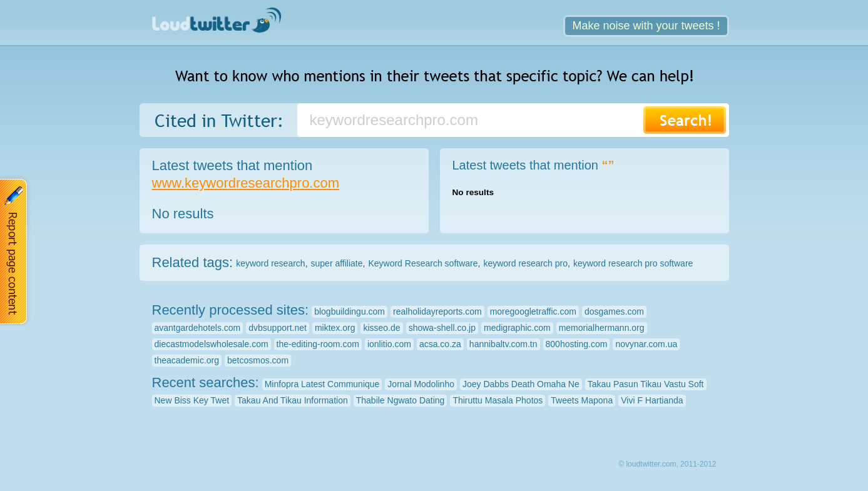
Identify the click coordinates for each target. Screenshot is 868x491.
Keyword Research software (423, 263)
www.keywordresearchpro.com (246, 183)
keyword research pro (525, 263)
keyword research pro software (633, 263)
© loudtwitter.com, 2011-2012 (667, 464)
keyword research (271, 263)
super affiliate (337, 263)
